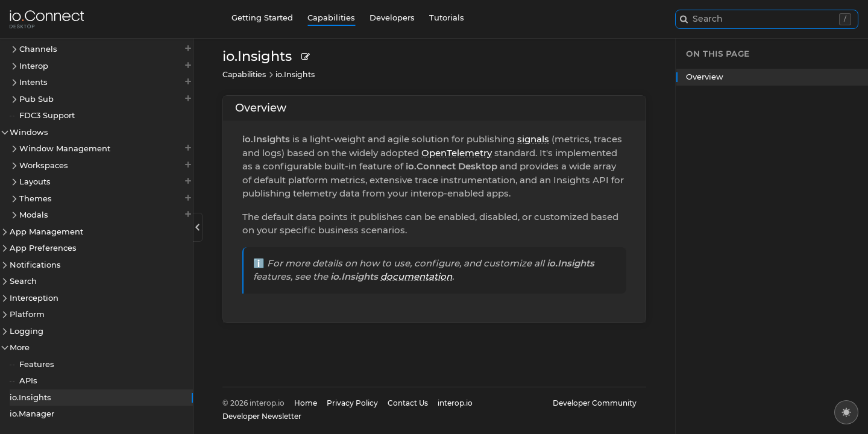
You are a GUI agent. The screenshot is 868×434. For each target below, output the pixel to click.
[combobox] (767, 19)
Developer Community (595, 403)
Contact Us (408, 403)
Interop (106, 65)
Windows (29, 132)
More (20, 347)
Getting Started (262, 17)
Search (23, 281)
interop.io (455, 403)
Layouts (106, 181)
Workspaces (106, 165)
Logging (27, 331)
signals (533, 139)
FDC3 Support (47, 115)
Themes (106, 198)
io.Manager (32, 414)
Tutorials (447, 17)
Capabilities (331, 17)
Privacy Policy (352, 403)
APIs (28, 380)
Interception (34, 298)
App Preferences (43, 248)
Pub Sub (106, 99)
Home (306, 403)
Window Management (106, 148)
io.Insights (30, 397)
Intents (106, 82)
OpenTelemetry (457, 153)
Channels (106, 49)
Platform (27, 314)
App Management (46, 231)
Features (37, 364)
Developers (392, 17)
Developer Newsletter (262, 416)
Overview (261, 108)
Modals (106, 214)
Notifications (35, 265)
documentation (416, 276)
